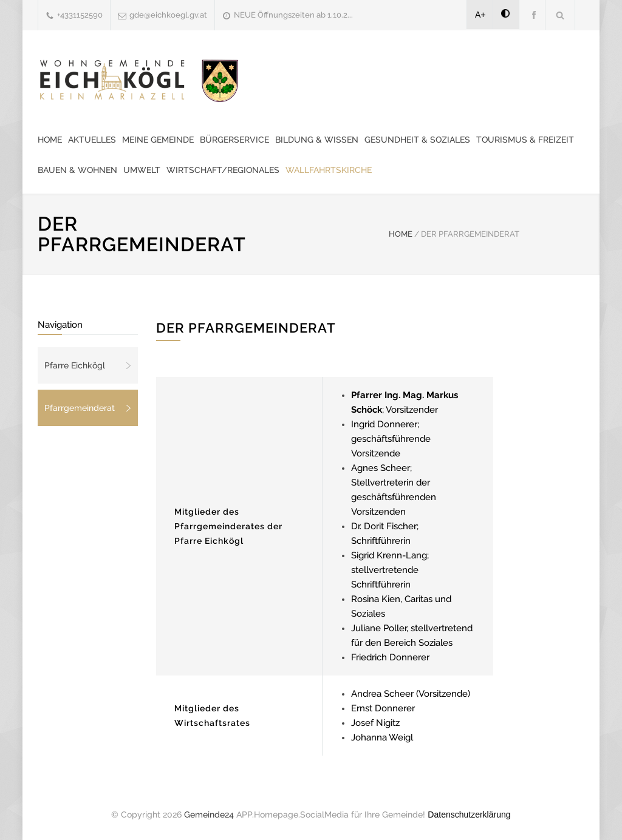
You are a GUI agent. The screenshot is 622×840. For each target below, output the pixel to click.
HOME (401, 234)
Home (50, 140)
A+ (480, 15)
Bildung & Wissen (317, 140)
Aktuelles (92, 140)
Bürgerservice (234, 140)
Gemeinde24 (209, 815)
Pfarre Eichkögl (75, 365)
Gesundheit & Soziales (417, 140)
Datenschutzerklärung (469, 815)
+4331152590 (80, 15)
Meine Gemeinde (158, 140)
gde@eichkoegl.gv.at (168, 15)
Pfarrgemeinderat (80, 408)
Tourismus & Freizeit (525, 140)
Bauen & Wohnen (77, 170)
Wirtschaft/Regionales (223, 170)
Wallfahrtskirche (329, 170)
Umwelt (142, 170)
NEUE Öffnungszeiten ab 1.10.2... (293, 15)
